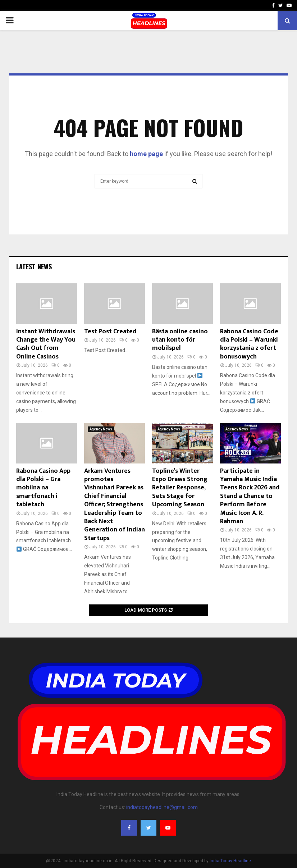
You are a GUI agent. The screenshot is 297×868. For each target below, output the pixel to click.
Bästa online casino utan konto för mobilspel (180, 340)
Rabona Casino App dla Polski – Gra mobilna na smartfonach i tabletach (43, 488)
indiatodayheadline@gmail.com (162, 807)
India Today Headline (230, 861)
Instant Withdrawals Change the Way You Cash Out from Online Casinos (46, 344)
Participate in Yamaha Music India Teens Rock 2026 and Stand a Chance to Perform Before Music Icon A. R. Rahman (250, 496)
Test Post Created (110, 332)
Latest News (34, 266)
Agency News (101, 429)
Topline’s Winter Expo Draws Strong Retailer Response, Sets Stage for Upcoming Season (180, 488)
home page (146, 154)
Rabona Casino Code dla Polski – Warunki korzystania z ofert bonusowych (249, 344)
